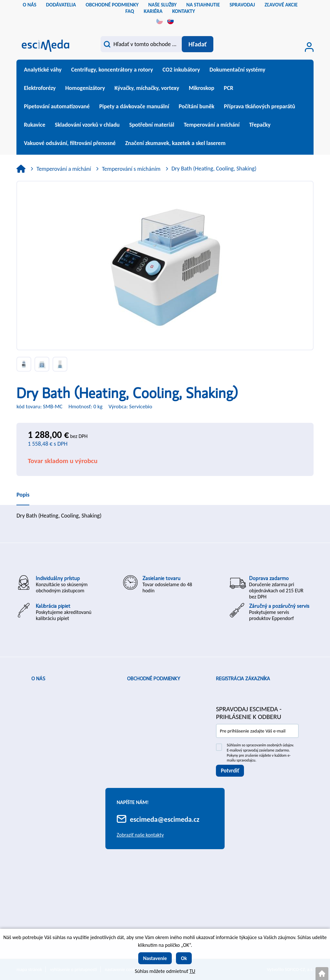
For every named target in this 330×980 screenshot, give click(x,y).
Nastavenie (155, 958)
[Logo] (45, 45)
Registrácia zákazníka (243, 679)
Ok (184, 958)
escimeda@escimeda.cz (165, 819)
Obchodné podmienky (154, 679)
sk (170, 21)
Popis (23, 495)
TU (192, 971)
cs (160, 21)
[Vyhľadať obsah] (197, 44)
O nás (38, 679)
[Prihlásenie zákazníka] (309, 47)
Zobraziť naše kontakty (140, 835)
